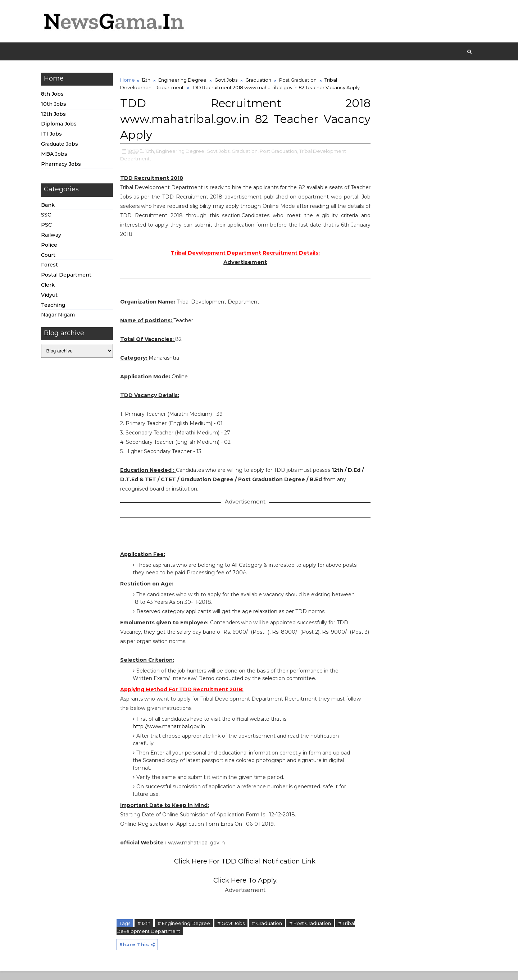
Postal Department (68, 276)
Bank (50, 206)
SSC (48, 216)
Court (50, 256)
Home (130, 81)
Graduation (260, 81)
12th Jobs (56, 115)
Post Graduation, (281, 159)
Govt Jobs (228, 81)
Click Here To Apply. (241, 889)
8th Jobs (54, 95)
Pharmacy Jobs (63, 165)
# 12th (146, 931)
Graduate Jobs (62, 145)
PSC (49, 226)
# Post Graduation (312, 931)
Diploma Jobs (61, 125)
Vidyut (51, 296)
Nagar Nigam (60, 316)
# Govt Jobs (233, 931)
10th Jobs (56, 105)
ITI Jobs (54, 135)
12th (148, 81)
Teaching (55, 306)
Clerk (50, 286)
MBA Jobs (56, 155)
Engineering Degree (185, 81)
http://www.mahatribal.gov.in (171, 735)
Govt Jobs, (221, 159)
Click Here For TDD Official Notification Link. (241, 870)
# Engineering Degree (186, 931)
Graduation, (247, 159)
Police (51, 246)
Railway (53, 236)
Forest (52, 266)
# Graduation (269, 931)
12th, (152, 159)
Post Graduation (300, 81)
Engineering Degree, (183, 159)
